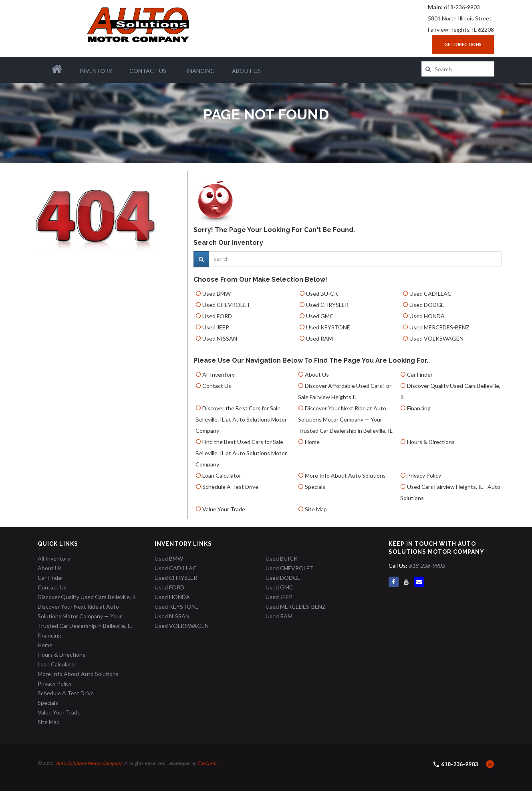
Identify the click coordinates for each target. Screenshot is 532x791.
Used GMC (320, 316)
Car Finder (420, 374)
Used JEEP (216, 327)
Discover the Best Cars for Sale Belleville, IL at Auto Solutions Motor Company (241, 419)
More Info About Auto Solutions (345, 475)
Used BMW (217, 294)
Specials (315, 487)
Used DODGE (427, 305)
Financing (199, 71)
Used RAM (319, 338)
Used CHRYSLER (327, 305)
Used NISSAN (220, 338)
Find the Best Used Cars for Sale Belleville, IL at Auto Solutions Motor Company (241, 453)
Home (312, 442)
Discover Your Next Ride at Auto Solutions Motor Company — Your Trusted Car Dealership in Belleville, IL (345, 419)
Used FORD (217, 316)
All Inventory (219, 374)
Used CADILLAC (430, 294)
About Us (246, 71)
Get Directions (463, 44)
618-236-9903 (462, 7)
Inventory (96, 71)
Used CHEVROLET (226, 305)
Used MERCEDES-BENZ (439, 327)
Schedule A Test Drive (230, 487)
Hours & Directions (431, 442)
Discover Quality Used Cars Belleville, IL (87, 597)
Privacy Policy (424, 475)
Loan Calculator (222, 475)
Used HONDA (427, 316)
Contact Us (148, 71)
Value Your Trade (224, 509)
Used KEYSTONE (328, 327)
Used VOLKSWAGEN (436, 338)
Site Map (316, 509)
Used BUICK (322, 294)
